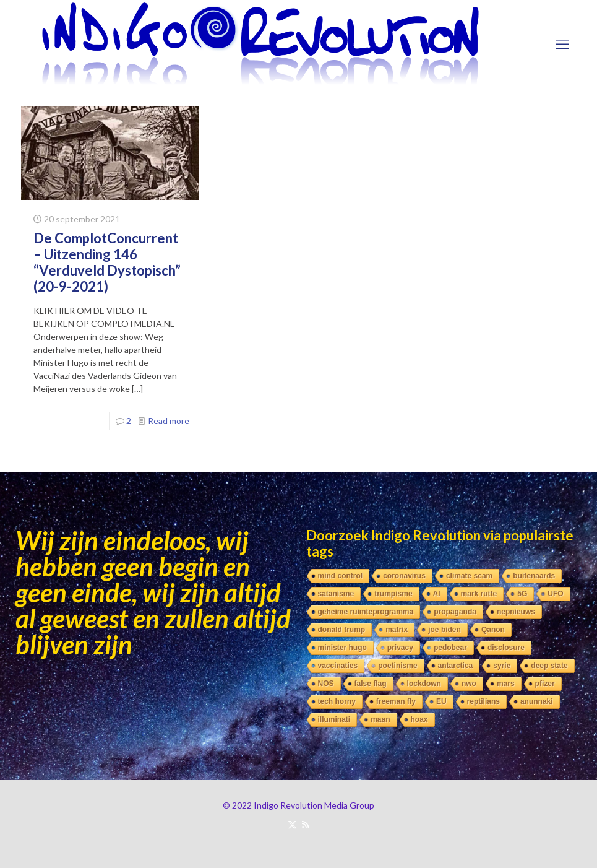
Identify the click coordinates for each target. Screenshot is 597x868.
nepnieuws (516, 612)
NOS (326, 684)
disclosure (506, 648)
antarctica (456, 666)
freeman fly (396, 701)
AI (437, 594)
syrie (502, 666)
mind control (341, 576)
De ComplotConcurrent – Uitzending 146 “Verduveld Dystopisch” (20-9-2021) (107, 262)
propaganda (455, 612)
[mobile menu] (562, 44)
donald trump (342, 630)
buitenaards (534, 576)
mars (506, 684)
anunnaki (537, 701)
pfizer (545, 684)
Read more (169, 421)
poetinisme (397, 666)
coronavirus (404, 576)
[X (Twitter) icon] (292, 824)
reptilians (483, 701)
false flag (371, 684)
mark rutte (479, 594)
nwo (469, 684)
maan (380, 719)
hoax (419, 719)
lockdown (424, 684)
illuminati (334, 719)
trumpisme (393, 594)
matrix (397, 630)
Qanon (493, 630)
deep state (549, 666)
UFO (555, 594)
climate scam (469, 576)
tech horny (337, 701)
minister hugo (342, 648)
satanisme (336, 594)
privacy (400, 648)
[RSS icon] (305, 824)
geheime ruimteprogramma (366, 612)
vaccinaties (338, 666)
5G (522, 594)
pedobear (450, 648)
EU (441, 701)
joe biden (445, 630)
